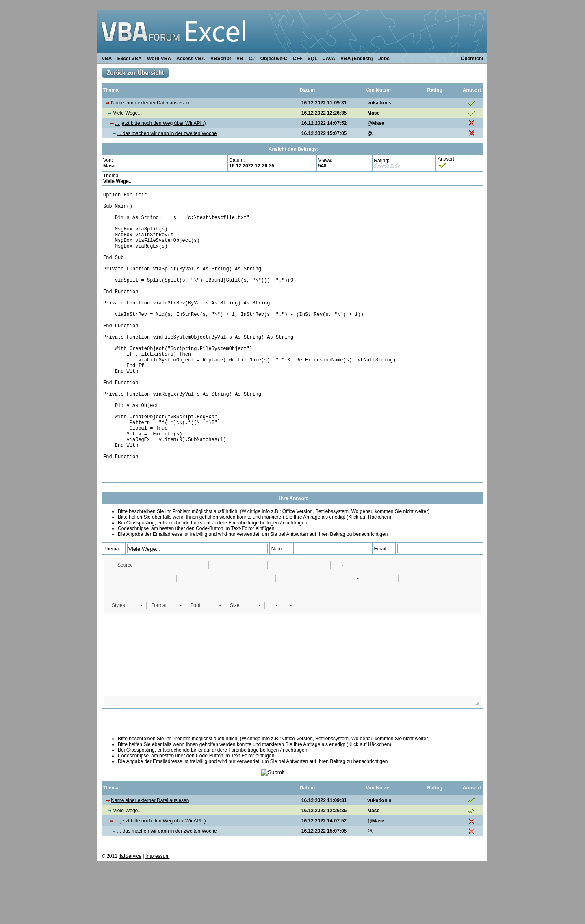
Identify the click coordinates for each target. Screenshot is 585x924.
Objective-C (273, 59)
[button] (121, 624)
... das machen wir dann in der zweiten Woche (167, 133)
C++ (297, 59)
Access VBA (190, 59)
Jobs (383, 59)
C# (251, 59)
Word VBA (158, 59)
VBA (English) (357, 59)
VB (239, 59)
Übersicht (472, 59)
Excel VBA (129, 59)
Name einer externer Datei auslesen (150, 103)
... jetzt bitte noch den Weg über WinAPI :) (160, 123)
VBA (107, 59)
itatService (130, 915)
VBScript (220, 59)
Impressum (157, 915)
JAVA (328, 59)
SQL (312, 59)
